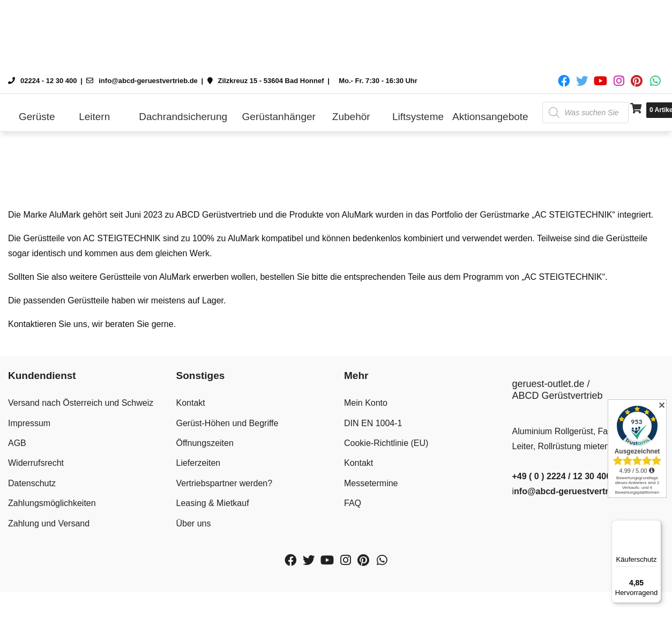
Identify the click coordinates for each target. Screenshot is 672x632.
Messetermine (371, 483)
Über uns (194, 523)
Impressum (29, 423)
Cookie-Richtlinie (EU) (386, 443)
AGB (17, 443)
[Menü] (655, 526)
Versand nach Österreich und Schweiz (81, 403)
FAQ (353, 503)
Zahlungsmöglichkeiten (52, 503)
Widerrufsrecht (36, 463)
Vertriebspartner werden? (225, 483)
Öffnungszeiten (205, 443)
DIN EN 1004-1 (373, 423)
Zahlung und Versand (49, 523)
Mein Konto (366, 403)
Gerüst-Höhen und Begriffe (227, 423)
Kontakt (191, 403)
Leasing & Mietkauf (213, 503)
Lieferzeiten (199, 463)
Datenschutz (32, 483)
